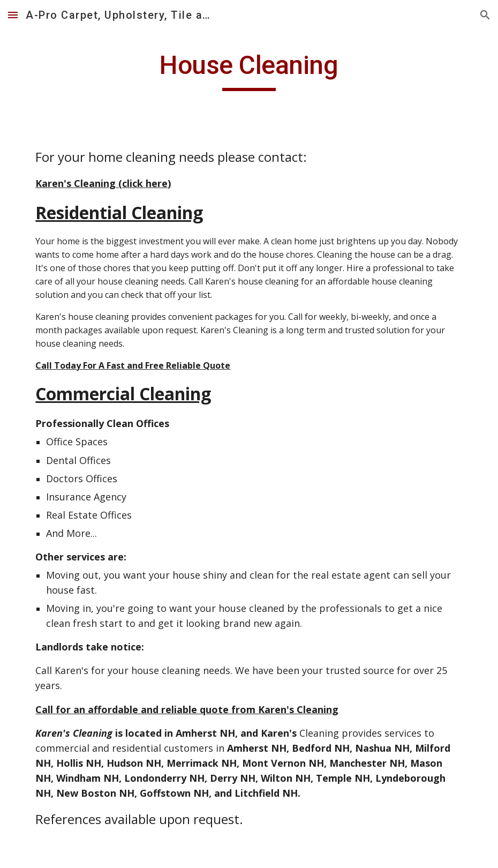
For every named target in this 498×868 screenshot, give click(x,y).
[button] (13, 15)
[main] (249, 70)
